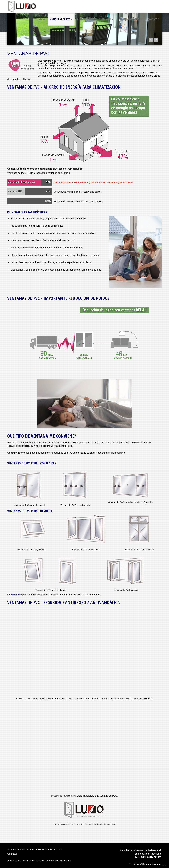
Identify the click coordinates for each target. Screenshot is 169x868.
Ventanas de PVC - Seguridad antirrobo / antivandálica (64, 602)
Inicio (41, 19)
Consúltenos (14, 595)
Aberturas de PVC (60, 19)
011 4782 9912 (151, 857)
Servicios (106, 19)
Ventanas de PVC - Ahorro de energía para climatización (64, 87)
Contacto (153, 19)
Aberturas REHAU (35, 850)
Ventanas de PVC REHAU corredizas (32, 463)
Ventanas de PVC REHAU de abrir (30, 511)
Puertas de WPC (86, 19)
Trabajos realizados (131, 19)
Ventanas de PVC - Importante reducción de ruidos (58, 298)
